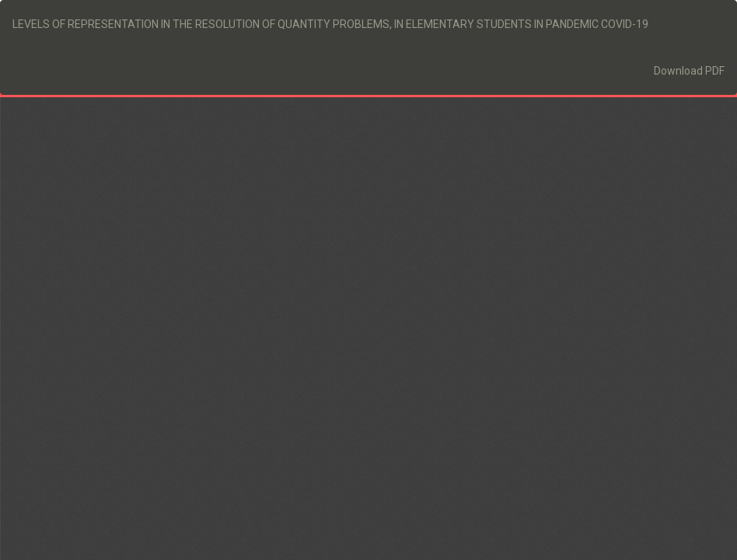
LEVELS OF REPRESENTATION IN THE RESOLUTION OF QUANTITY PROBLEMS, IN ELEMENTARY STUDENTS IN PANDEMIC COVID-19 (330, 24)
